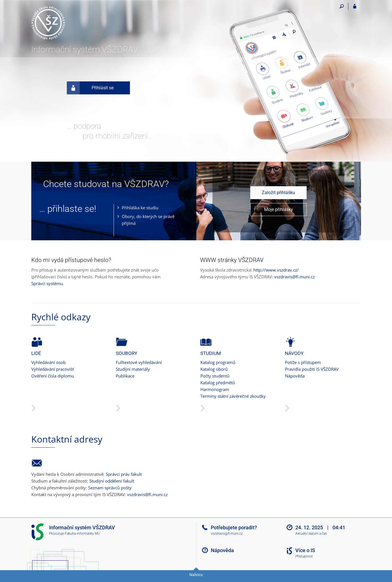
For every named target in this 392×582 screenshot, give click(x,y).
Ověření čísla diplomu (53, 376)
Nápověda (295, 376)
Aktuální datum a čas (311, 534)
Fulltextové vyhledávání (139, 362)
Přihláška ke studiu (140, 208)
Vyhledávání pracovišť (53, 369)
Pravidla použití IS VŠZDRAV (312, 369)
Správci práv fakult (124, 474)
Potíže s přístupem (303, 362)
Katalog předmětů (218, 383)
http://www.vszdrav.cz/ (276, 270)
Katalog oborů (214, 369)
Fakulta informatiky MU (82, 534)
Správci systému (47, 283)
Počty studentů (215, 376)
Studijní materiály (133, 369)
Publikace (125, 376)
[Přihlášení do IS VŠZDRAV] (355, 6)
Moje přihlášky (279, 209)
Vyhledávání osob (48, 362)
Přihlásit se (90, 88)
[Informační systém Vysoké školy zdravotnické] (63, 23)
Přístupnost (304, 556)
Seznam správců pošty (110, 488)
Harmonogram (215, 389)
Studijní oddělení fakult (112, 481)
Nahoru (196, 575)
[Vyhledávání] (342, 6)
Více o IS (305, 550)
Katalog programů (218, 362)
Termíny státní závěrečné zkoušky (233, 396)
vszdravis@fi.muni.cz (294, 277)
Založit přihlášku (278, 193)
